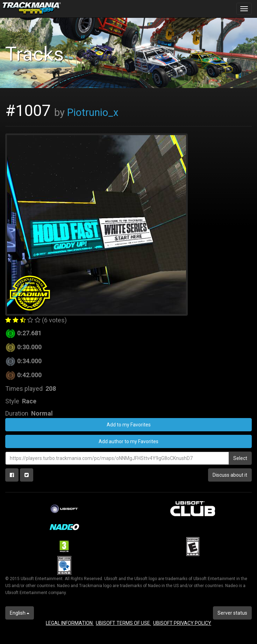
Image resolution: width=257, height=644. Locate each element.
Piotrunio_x (93, 112)
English (20, 613)
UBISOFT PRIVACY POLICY (182, 623)
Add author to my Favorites (128, 441)
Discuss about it (230, 475)
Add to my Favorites (129, 425)
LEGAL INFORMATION (70, 623)
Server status (232, 613)
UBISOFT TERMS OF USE (123, 623)
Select (240, 458)
